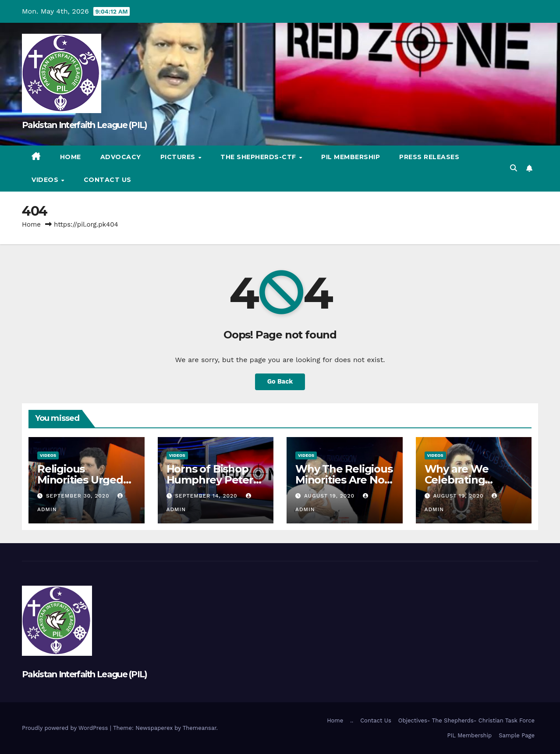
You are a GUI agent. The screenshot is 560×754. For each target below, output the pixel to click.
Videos (46, 180)
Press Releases (429, 157)
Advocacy (121, 157)
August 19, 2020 (330, 496)
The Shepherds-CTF (259, 157)
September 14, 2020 (207, 496)
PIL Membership (351, 157)
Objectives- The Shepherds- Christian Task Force (466, 720)
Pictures (179, 157)
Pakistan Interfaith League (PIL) (85, 125)
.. (352, 720)
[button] (514, 168)
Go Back (280, 382)
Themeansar (200, 728)
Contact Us (108, 180)
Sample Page (517, 735)
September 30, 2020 (79, 496)
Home (71, 157)
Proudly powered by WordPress (66, 728)
